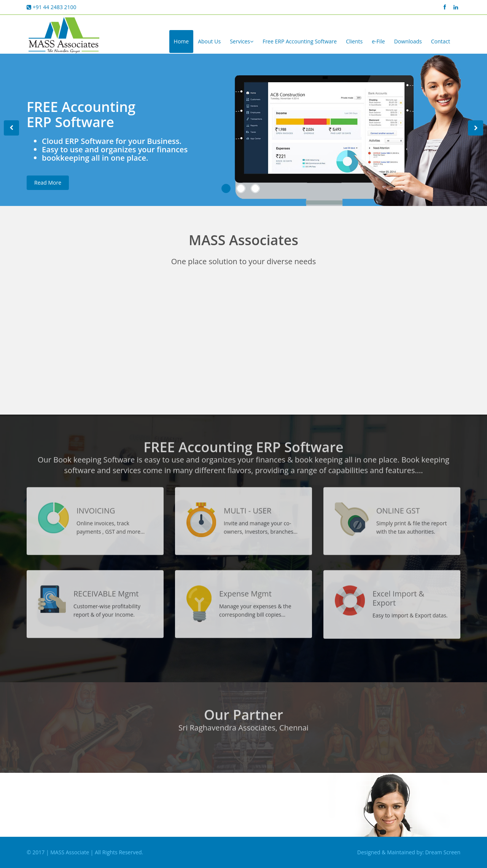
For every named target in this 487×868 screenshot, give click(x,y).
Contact (441, 41)
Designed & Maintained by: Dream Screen (409, 852)
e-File (378, 41)
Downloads (408, 41)
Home (181, 41)
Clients (354, 41)
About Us (209, 41)
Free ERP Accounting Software (300, 41)
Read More (48, 186)
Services (242, 41)
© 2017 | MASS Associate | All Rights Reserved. (85, 852)
